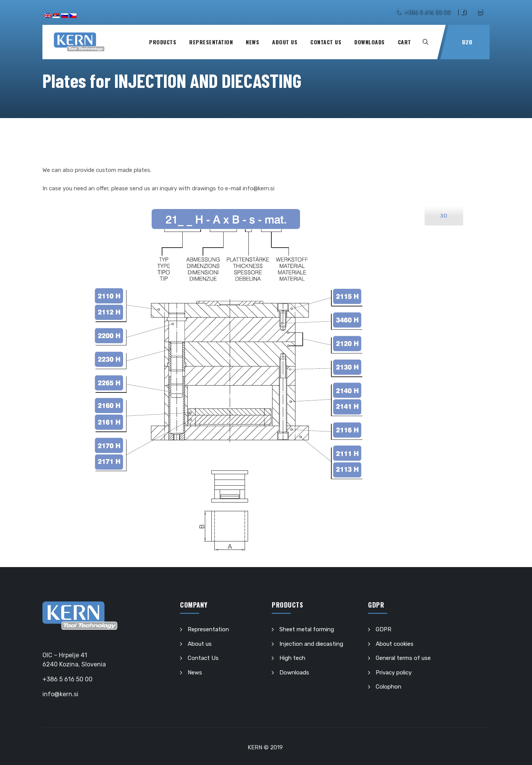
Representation (211, 42)
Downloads (370, 42)
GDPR (384, 629)
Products (163, 42)
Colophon (388, 687)
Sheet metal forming (307, 629)
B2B (467, 42)
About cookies (395, 644)
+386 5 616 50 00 (427, 12)
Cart (405, 42)
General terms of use (403, 658)
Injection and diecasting (311, 644)
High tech (292, 658)
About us (285, 42)
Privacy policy (394, 673)
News (252, 42)
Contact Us (326, 42)
